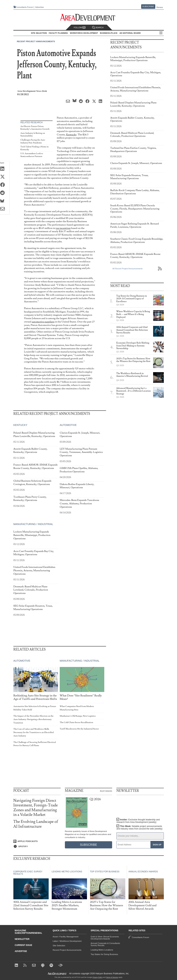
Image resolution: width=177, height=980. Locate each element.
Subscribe (148, 6)
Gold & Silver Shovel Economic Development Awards (105, 938)
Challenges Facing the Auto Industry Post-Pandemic (33, 141)
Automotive (68, 425)
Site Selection (59, 946)
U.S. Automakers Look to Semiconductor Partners (32, 155)
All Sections (161, 33)
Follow (80, 28)
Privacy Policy (98, 977)
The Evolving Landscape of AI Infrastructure (36, 824)
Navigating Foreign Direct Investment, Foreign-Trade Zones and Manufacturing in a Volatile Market (36, 808)
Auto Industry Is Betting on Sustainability (33, 135)
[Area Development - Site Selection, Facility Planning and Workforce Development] (88, 17)
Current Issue (24, 945)
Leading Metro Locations (102, 950)
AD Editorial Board (130, 33)
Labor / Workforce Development (67, 941)
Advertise (40, 7)
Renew (160, 7)
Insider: (138, 821)
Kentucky (71, 135)
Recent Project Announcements (36, 41)
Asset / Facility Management (66, 937)
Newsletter (22, 939)
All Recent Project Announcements (128, 269)
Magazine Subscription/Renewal (29, 932)
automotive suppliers (43, 322)
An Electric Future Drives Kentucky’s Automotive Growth (35, 128)
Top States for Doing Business (104, 954)
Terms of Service (112, 977)
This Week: (139, 827)
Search (98, 28)
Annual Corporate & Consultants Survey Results (105, 944)
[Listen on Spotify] (37, 846)
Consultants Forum (25, 7)
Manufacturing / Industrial (33, 524)
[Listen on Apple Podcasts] (37, 841)
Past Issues (106, 791)
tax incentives (63, 228)
